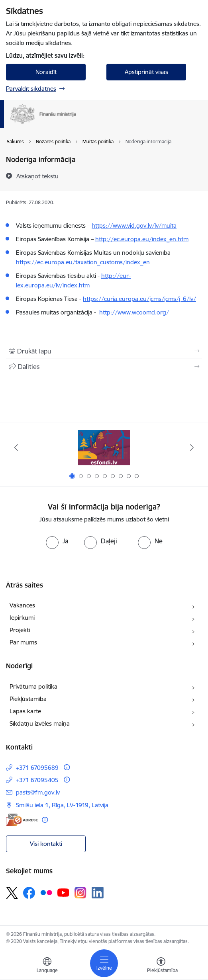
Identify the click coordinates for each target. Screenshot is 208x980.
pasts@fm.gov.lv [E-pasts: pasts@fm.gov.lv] (38, 792)
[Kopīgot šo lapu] (104, 367)
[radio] (57, 541)
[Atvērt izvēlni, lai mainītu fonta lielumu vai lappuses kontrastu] (161, 966)
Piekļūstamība (28, 699)
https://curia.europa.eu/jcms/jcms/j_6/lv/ (139, 299)
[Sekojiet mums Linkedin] (98, 893)
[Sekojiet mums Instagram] (80, 893)
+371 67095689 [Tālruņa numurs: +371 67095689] (37, 768)
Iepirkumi (22, 618)
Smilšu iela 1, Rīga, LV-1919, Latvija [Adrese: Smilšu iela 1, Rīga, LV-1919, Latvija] (62, 805)
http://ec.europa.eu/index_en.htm (142, 239)
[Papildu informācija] (67, 767)
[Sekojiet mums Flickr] (46, 892)
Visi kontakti (46, 844)
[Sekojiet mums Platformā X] (12, 893)
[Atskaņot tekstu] (37, 176)
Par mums (23, 642)
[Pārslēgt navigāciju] (104, 963)
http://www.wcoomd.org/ (134, 312)
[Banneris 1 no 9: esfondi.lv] (104, 448)
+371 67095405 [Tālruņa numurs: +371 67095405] (37, 780)
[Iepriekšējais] (16, 447)
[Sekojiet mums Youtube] (63, 892)
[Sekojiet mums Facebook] (29, 893)
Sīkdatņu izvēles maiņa (40, 723)
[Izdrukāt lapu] (104, 351)
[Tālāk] (192, 447)
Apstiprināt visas (146, 72)
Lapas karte (25, 711)
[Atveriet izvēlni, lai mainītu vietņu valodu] (47, 966)
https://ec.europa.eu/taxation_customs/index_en (83, 262)
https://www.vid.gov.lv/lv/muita (134, 225)
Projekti (20, 630)
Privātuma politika (33, 686)
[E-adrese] (22, 820)
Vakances (22, 605)
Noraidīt (46, 72)
